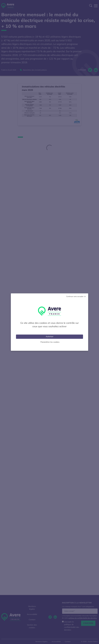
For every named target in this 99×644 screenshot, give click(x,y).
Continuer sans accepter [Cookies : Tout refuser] (75, 296)
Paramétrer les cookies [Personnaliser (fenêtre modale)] (50, 342)
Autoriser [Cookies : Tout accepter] (50, 336)
